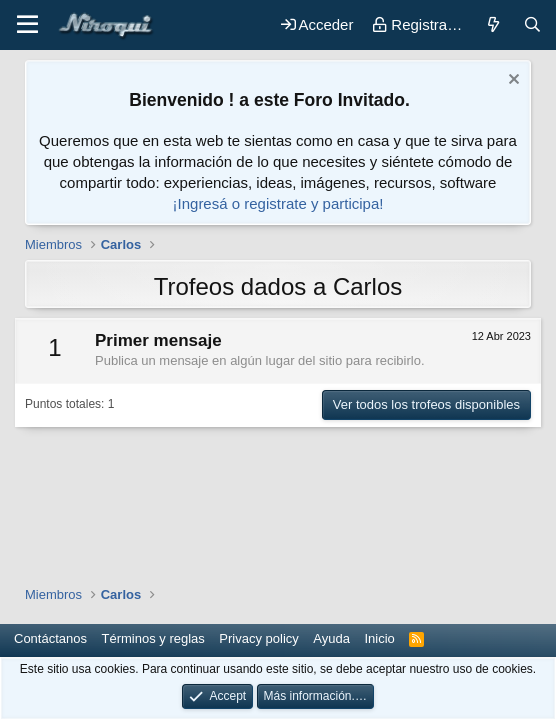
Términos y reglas (153, 638)
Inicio (379, 638)
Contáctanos (50, 638)
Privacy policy (258, 638)
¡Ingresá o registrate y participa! (278, 203)
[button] (27, 25)
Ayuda (331, 638)
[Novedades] (492, 24)
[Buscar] (532, 24)
